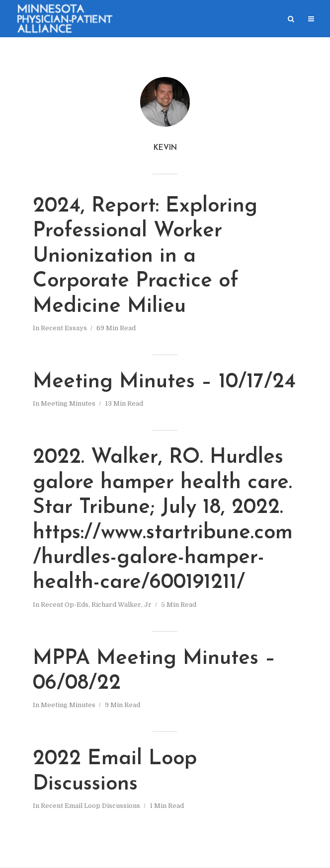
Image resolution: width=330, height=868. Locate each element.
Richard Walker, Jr (122, 605)
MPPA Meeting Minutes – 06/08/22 (154, 671)
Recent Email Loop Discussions (90, 806)
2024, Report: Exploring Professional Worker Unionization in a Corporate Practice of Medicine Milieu (145, 256)
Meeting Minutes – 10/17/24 (164, 382)
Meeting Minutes (68, 403)
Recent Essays (64, 328)
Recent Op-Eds (65, 605)
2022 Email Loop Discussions (115, 771)
